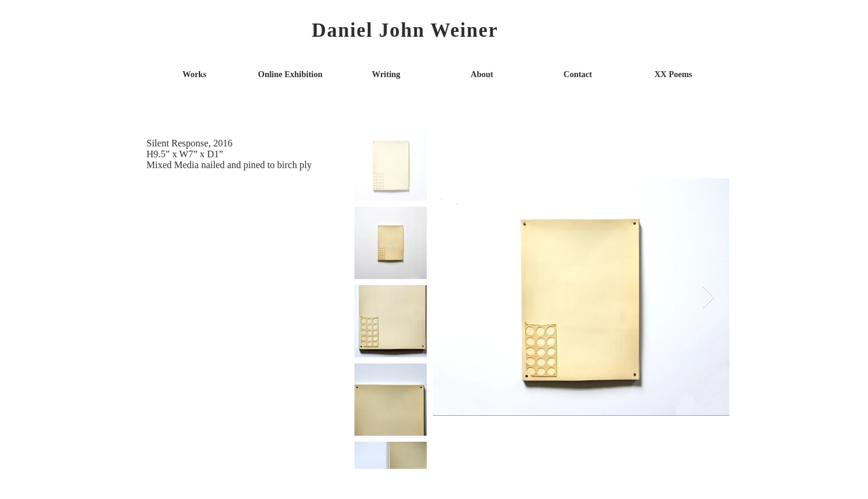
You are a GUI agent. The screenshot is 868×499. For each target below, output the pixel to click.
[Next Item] (709, 297)
